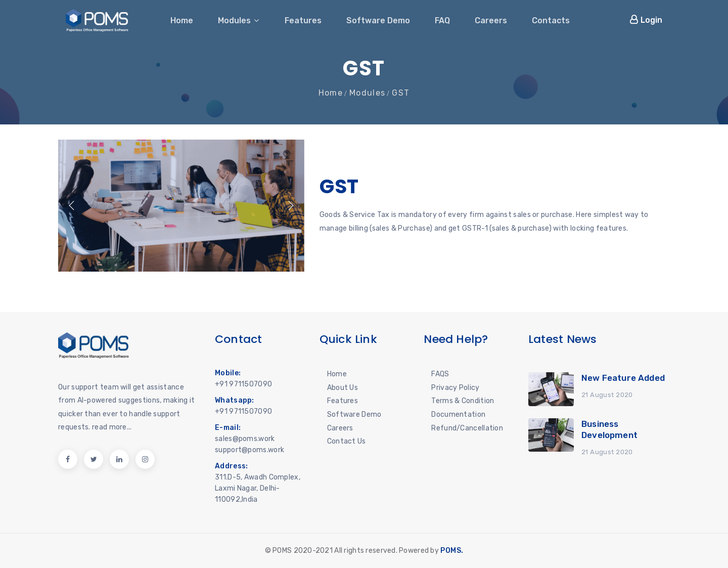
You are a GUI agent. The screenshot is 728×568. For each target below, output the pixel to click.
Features (303, 20)
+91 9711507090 (243, 384)
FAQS (440, 374)
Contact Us (347, 441)
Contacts (551, 20)
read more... (112, 427)
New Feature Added (623, 378)
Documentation (458, 414)
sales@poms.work (245, 439)
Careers (491, 20)
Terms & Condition (463, 401)
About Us (343, 388)
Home (182, 20)
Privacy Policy (455, 388)
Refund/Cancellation (467, 428)
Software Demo (378, 20)
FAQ (442, 20)
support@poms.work (249, 450)
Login (646, 20)
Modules (239, 20)
